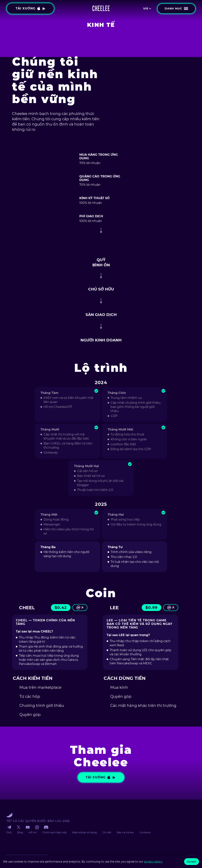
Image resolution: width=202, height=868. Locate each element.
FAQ (9, 832)
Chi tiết (107, 832)
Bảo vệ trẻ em (125, 832)
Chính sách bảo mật (54, 832)
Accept (192, 862)
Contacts (145, 832)
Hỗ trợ (33, 832)
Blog (20, 832)
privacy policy (153, 862)
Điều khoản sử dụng (85, 832)
